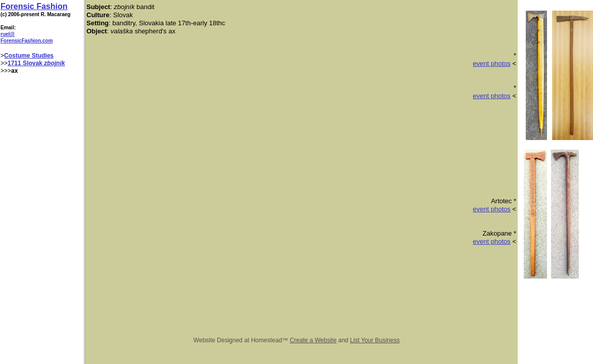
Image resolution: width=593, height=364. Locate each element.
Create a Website (313, 340)
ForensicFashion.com (27, 41)
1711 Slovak (26, 63)
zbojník (54, 63)
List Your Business (375, 340)
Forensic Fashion (34, 6)
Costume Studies (29, 56)
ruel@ (8, 34)
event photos (491, 63)
